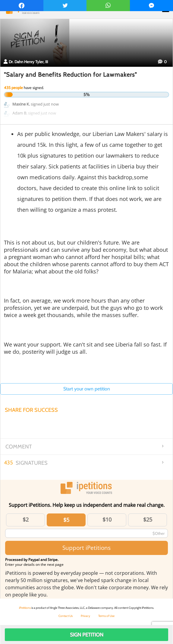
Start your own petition (87, 389)
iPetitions (25, 608)
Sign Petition (87, 635)
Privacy (85, 616)
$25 (148, 519)
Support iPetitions (86, 548)
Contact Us (66, 616)
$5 (66, 520)
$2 (26, 519)
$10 (107, 519)
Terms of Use (106, 616)
